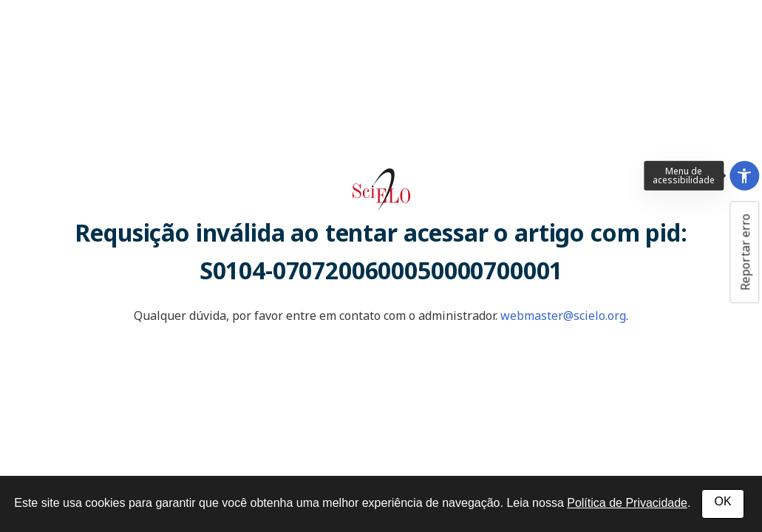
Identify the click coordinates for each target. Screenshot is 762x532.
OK (722, 501)
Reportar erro (745, 252)
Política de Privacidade (627, 503)
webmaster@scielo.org (563, 316)
